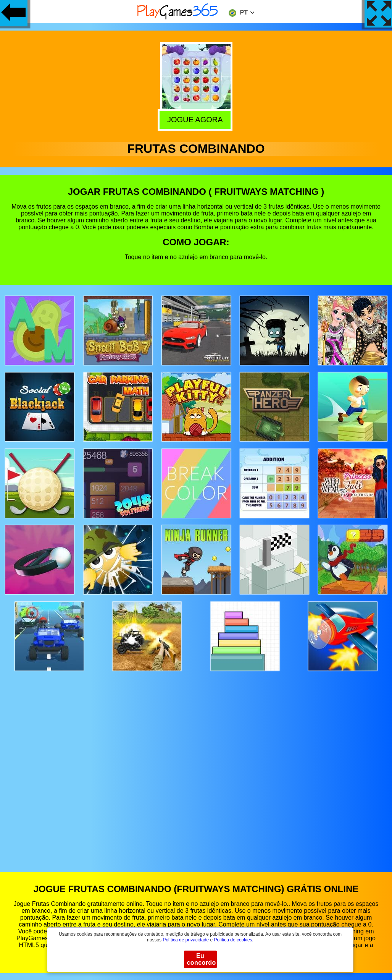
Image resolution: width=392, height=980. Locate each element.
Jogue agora (197, 119)
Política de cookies (233, 940)
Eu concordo (202, 959)
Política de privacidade (186, 940)
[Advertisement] (196, 764)
